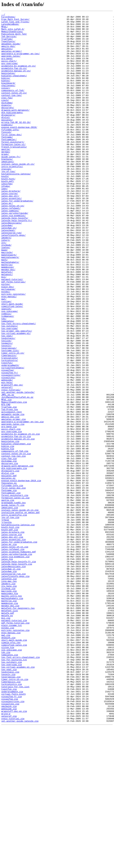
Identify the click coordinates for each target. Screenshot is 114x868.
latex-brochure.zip (13, 636)
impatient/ (8, 191)
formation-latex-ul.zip (15, 595)
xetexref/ (7, 462)
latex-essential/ (12, 236)
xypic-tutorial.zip (13, 860)
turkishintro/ (10, 430)
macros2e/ (7, 300)
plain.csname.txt (12, 748)
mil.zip (6, 739)
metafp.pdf (8, 733)
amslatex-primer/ (12, 59)
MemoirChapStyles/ (12, 35)
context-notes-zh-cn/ (14, 109)
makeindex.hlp (10, 710)
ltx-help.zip (9, 701)
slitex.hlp (8, 774)
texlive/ (6, 406)
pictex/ (6, 339)
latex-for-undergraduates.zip (19, 648)
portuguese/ (8, 345)
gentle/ (6, 177)
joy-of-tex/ (8, 203)
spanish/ (6, 368)
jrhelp (5, 621)
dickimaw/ (7, 121)
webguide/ (7, 453)
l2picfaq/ (7, 218)
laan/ (5, 224)
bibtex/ (6, 94)
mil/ (4, 330)
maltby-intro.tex (12, 713)
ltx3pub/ (6, 292)
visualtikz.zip (10, 842)
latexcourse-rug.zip (13, 686)
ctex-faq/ (7, 115)
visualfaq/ (8, 442)
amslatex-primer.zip (13, 501)
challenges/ (8, 100)
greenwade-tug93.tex (13, 601)
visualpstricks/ (11, 448)
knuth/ (5, 209)
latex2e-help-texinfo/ (15, 259)
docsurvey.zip (10, 554)
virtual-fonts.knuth (13, 830)
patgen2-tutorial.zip (14, 742)
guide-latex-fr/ (11, 186)
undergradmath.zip (12, 827)
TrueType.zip (9, 486)
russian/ (6, 359)
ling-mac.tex (9, 695)
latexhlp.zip (9, 692)
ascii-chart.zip (11, 512)
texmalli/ (7, 409)
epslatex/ (7, 141)
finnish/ (6, 156)
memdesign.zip (10, 721)
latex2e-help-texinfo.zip (17, 674)
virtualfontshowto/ (13, 439)
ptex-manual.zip (11, 757)
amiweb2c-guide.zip (13, 495)
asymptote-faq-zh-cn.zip (16, 521)
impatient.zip (10, 607)
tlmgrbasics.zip (11, 816)
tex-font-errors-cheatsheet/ (19, 386)
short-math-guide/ (12, 362)
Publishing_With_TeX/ (14, 38)
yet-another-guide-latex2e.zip (20, 863)
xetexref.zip (9, 857)
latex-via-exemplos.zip (15, 665)
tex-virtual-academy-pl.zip (18, 798)
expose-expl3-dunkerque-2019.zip (21, 574)
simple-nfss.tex (11, 769)
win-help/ (7, 456)
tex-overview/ (10, 392)
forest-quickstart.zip (15, 592)
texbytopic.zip (10, 804)
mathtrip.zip (9, 718)
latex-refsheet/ (11, 247)
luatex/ (6, 294)
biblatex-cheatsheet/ (14, 88)
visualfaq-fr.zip (12, 833)
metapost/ (7, 327)
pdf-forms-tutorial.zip (15, 745)
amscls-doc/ (8, 53)
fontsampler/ (9, 165)
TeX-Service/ (9, 41)
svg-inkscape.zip (12, 777)
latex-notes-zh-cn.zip (15, 654)
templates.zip (10, 783)
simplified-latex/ (12, 365)
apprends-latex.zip (13, 506)
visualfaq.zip (10, 836)
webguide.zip (9, 848)
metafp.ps (7, 736)
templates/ (8, 383)
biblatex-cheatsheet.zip (16, 530)
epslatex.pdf (9, 568)
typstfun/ (7, 433)
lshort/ (6, 286)
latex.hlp (7, 668)
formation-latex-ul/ (13, 171)
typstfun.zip (9, 824)
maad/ (5, 297)
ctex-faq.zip (9, 548)
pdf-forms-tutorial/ (13, 336)
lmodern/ (6, 283)
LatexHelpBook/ (10, 27)
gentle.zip (8, 598)
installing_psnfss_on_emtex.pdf (21, 612)
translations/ (10, 427)
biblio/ (6, 91)
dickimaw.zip (9, 551)
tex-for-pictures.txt (14, 789)
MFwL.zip (6, 477)
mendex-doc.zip (10, 724)
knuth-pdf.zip (10, 633)
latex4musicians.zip (13, 677)
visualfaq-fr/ (10, 445)
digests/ (6, 124)
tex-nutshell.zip (12, 792)
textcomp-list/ (10, 418)
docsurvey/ (8, 127)
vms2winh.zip (9, 845)
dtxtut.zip (8, 565)
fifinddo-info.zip (12, 580)
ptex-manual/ (9, 353)
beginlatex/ (8, 85)
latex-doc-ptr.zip (12, 642)
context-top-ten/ (12, 112)
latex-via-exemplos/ (13, 256)
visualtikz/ (8, 451)
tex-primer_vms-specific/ (17, 395)
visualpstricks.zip (13, 839)
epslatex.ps (8, 571)
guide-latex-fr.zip (13, 604)
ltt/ (4, 289)
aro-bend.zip (9, 509)
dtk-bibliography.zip (14, 559)
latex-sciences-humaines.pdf (19, 660)
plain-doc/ (8, 342)
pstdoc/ (6, 347)
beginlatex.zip (10, 527)
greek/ (5, 183)
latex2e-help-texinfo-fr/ (17, 262)
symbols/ (6, 374)
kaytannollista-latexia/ (16, 206)
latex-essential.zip (13, 645)
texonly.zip (8, 807)
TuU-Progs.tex (10, 489)
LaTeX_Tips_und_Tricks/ (15, 24)
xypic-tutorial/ (11, 465)
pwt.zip (6, 760)
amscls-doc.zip (10, 498)
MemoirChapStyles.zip (14, 480)
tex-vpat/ (7, 400)
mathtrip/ (7, 315)
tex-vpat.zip (9, 801)
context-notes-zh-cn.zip (16, 542)
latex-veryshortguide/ (15, 253)
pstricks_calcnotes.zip (15, 754)
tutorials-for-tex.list (15, 822)
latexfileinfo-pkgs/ (13, 280)
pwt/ (4, 356)
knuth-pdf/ (8, 215)
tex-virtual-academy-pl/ (16, 398)
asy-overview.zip (12, 515)
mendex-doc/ (8, 321)
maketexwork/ (9, 303)
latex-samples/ (10, 250)
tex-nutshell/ (10, 389)
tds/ (4, 380)
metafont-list (10, 730)
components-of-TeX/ (13, 106)
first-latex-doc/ (12, 159)
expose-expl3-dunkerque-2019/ (19, 150)
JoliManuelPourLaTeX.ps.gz (17, 474)
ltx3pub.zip (8, 704)
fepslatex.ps (9, 577)
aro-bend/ (7, 68)
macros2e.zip (9, 707)
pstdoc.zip (8, 751)
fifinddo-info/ (10, 153)
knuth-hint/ (8, 212)
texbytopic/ (8, 403)
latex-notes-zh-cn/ (13, 244)
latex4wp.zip (9, 683)
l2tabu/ (6, 221)
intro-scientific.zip (14, 615)
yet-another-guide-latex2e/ (18, 468)
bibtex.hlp (8, 536)
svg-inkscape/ (10, 371)
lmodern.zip (8, 698)
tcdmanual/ (8, 377)
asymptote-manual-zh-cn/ (16, 82)
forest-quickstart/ (13, 168)
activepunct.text (12, 492)
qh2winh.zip (8, 763)
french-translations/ (14, 174)
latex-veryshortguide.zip (17, 663)
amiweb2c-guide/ (11, 50)
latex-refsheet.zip (13, 657)
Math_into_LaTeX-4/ (13, 32)
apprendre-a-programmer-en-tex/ (21, 62)
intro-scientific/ (12, 197)
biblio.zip (8, 533)
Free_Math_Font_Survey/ (15, 21)
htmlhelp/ (7, 188)
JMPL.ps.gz (8, 471)
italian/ (6, 200)
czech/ (5, 118)
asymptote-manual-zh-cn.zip (18, 524)
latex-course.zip (12, 639)
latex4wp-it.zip (11, 680)
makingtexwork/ (10, 306)
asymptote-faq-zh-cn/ (14, 80)
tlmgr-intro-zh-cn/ (13, 421)
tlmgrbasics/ (9, 424)
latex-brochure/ (11, 227)
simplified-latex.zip (14, 771)
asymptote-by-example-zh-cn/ (19, 77)
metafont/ (7, 324)
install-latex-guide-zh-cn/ (18, 194)
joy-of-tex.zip (10, 618)
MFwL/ (5, 29)
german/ (6, 180)
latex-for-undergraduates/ (17, 239)
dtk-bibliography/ (12, 133)
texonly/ (6, 412)
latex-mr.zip (9, 651)
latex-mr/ (7, 241)
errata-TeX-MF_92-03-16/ (16, 144)
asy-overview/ (10, 74)
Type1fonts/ (8, 47)
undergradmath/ (10, 436)
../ (3, 15)
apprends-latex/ (11, 65)
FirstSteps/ (8, 18)
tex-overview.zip (12, 795)
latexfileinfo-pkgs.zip (15, 689)
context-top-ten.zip (13, 545)
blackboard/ (8, 97)
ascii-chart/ (9, 71)
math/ (5, 309)
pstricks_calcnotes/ (13, 350)
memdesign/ (8, 318)
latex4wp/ (7, 268)
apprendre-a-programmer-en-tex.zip (22, 504)
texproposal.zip (11, 810)
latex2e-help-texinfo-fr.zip (19, 671)
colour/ (6, 103)
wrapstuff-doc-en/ (12, 459)
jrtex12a (6, 624)
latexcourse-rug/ (12, 277)
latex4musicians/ (12, 265)
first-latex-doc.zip (13, 583)
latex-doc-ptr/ (10, 233)
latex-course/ (10, 230)
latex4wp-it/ (9, 271)
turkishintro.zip (12, 819)
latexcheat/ (8, 274)
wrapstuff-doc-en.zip (14, 851)
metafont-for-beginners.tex (18, 727)
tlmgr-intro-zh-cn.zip (15, 813)
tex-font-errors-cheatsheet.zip (21, 786)
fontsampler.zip (11, 589)
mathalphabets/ (10, 312)
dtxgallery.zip (10, 562)
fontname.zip (9, 586)
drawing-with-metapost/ (15, 130)
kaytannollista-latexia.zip (18, 627)
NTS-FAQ (6, 483)
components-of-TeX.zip (15, 539)
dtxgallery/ (8, 135)
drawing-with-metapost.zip (17, 557)
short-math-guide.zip (14, 766)
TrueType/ (7, 44)
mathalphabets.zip (12, 716)
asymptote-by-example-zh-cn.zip (21, 518)
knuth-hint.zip (10, 630)
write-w (6, 854)
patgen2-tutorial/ (12, 333)
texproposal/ (9, 415)
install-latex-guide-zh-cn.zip (20, 610)
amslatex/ (7, 56)
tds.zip (6, 780)
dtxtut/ (6, 138)
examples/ (7, 147)
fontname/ (7, 162)
